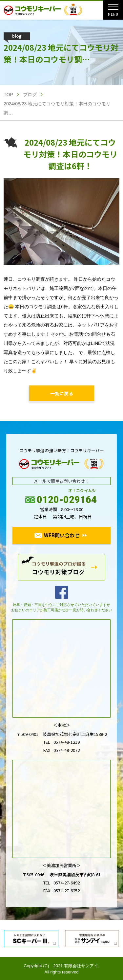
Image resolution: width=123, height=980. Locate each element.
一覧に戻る (62, 393)
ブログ (30, 95)
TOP (8, 95)
